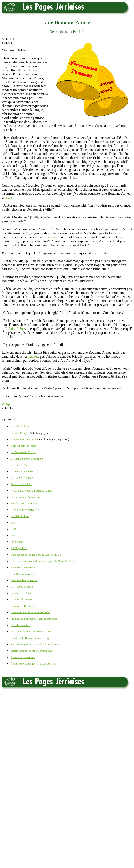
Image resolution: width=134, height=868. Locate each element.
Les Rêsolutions (20, 516)
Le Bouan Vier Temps (23, 452)
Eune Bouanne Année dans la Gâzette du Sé (36, 555)
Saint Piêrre (17, 329)
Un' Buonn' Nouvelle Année (27, 459)
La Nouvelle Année (22, 471)
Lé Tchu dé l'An (20, 426)
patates (33, 356)
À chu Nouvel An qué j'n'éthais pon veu (33, 664)
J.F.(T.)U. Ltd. (19, 548)
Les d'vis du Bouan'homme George (31, 638)
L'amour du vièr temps (24, 446)
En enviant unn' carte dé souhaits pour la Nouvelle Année (43, 561)
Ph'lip (6, 404)
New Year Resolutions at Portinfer (30, 612)
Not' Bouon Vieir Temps (24, 439)
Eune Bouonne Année (23, 567)
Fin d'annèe (17, 542)
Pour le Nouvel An (21, 484)
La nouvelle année (21, 599)
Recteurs (50, 237)
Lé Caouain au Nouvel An (26, 497)
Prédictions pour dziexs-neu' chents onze (34, 619)
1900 (13, 535)
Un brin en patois (20, 625)
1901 (13, 529)
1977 (13, 523)
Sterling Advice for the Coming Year (32, 651)
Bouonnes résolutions (23, 657)
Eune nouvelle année (22, 606)
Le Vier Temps (19, 433)
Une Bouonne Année (22, 574)
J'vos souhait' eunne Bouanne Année (31, 491)
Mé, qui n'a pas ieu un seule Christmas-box (35, 644)
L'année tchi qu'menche (24, 580)
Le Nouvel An (19, 465)
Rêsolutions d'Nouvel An (25, 503)
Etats (9, 197)
